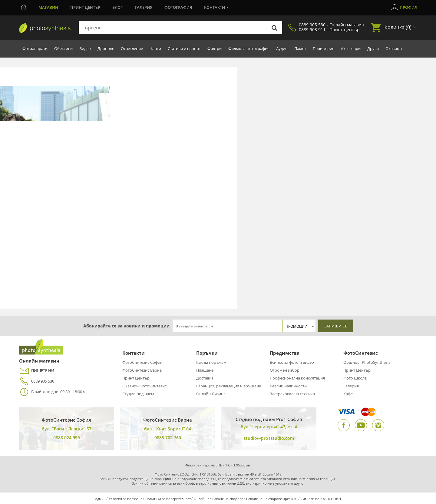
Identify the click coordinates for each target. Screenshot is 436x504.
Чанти (155, 48)
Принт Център (136, 378)
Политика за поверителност (168, 499)
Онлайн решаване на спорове (218, 499)
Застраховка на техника (292, 394)
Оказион (394, 48)
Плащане (205, 370)
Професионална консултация (297, 378)
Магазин (48, 7)
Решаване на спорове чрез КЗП (272, 499)
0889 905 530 (37, 381)
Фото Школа (355, 378)
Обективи (63, 48)
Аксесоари (351, 48)
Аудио (282, 48)
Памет (300, 48)
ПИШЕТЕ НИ (37, 371)
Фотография (178, 7)
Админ (100, 499)
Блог (117, 7)
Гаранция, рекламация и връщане (229, 386)
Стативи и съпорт (184, 48)
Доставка (205, 378)
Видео (85, 48)
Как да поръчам (211, 362)
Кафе (348, 394)
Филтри (215, 48)
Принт (85, 7)
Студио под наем (138, 394)
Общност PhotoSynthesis (367, 362)
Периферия (324, 48)
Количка (398, 27)
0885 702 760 (168, 438)
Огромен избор (285, 370)
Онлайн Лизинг (211, 394)
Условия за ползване (126, 499)
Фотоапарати (35, 48)
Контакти (215, 7)
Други (373, 48)
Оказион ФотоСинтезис (144, 386)
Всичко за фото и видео (292, 362)
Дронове (106, 48)
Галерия (144, 7)
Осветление (132, 48)
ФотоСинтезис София (142, 362)
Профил (408, 7)
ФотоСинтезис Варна (142, 370)
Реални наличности (288, 386)
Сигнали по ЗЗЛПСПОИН (321, 499)
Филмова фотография (249, 48)
